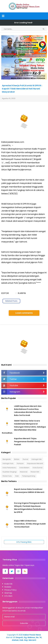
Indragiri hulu (8, 463)
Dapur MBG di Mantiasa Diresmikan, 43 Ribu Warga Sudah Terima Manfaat (30, 524)
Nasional (24, 472)
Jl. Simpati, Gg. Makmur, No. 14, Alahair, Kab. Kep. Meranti (27, 639)
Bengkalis (7, 459)
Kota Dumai (38, 468)
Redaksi (8, 587)
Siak (17, 476)
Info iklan (8, 596)
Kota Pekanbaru (9, 468)
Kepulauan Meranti (35, 463)
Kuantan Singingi (10, 472)
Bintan (17, 459)
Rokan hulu (7, 476)
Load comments (24, 313)
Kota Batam (24, 468)
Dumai (25, 459)
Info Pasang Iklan (24, 542)
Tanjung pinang (29, 476)
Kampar (20, 463)
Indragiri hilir (37, 459)
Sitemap (8, 593)
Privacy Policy (10, 590)
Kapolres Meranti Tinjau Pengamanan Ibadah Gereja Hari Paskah (30, 442)
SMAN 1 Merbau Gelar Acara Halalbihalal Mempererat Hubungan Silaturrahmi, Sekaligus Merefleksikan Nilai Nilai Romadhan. (24, 427)
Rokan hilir (35, 472)
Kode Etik (8, 584)
